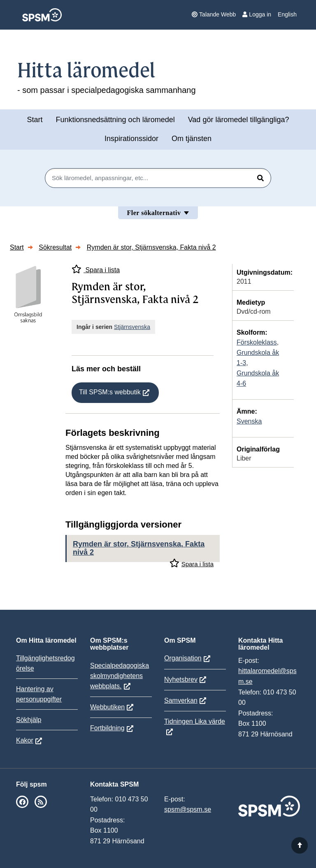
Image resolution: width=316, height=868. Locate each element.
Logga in (257, 14)
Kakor (25, 740)
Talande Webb (214, 14)
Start (35, 120)
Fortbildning (107, 728)
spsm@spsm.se (188, 809)
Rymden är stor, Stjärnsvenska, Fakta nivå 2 (151, 247)
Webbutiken (107, 707)
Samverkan (181, 700)
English (287, 14)
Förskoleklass (257, 342)
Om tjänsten (192, 139)
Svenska (249, 421)
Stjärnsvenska (132, 327)
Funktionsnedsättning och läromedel (115, 120)
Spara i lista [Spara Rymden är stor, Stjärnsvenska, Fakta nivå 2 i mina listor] (96, 269)
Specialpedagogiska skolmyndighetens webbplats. (120, 676)
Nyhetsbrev (181, 679)
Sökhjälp (29, 720)
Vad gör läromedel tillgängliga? (239, 120)
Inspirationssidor (131, 139)
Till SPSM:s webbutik (110, 392)
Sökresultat (55, 247)
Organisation (183, 658)
